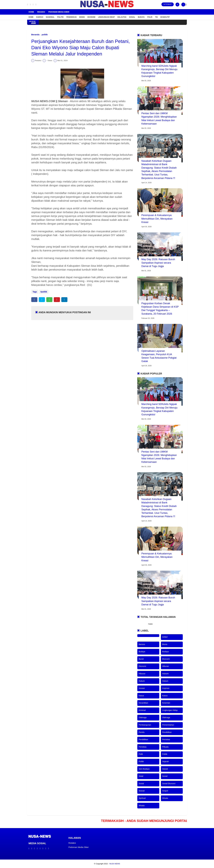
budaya (142, 652)
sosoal (142, 791)
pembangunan (145, 725)
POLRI (150, 17)
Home (31, 12)
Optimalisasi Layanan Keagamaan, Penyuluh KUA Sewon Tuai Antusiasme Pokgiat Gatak (159, 356)
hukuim (165, 674)
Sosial (132, 17)
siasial (165, 769)
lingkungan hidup (170, 710)
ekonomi (166, 659)
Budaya (141, 17)
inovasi (142, 688)
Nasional (50, 17)
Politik (60, 17)
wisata (165, 798)
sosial (165, 776)
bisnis (165, 644)
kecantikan (143, 703)
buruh (141, 659)
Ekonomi (91, 17)
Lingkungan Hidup (106, 17)
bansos (142, 644)
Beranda (35, 35)
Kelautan (122, 17)
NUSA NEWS (115, 864)
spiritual (142, 798)
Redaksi (41, 12)
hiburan (166, 666)
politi (141, 754)
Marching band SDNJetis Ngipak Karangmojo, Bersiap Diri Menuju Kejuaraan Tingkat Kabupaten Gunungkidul (159, 71)
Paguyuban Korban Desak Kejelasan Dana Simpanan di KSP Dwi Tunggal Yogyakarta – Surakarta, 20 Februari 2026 (160, 309)
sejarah (166, 761)
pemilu (142, 732)
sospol (165, 791)
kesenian (166, 703)
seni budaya (144, 769)
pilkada (165, 747)
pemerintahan (168, 725)
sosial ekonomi (169, 784)
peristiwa (166, 739)
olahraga (143, 717)
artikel (165, 637)
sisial (141, 776)
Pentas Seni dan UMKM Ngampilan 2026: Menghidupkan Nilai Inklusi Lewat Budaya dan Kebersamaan (159, 119)
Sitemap (168, 4)
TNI (156, 17)
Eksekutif (165, 17)
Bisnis (82, 17)
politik (45, 35)
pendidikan (167, 732)
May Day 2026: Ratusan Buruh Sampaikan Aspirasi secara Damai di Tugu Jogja (158, 263)
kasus (141, 696)
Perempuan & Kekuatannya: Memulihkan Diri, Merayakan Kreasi (157, 219)
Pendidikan (71, 17)
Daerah (40, 17)
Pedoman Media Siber (59, 12)
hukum (142, 681)
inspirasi (166, 688)
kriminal (142, 710)
